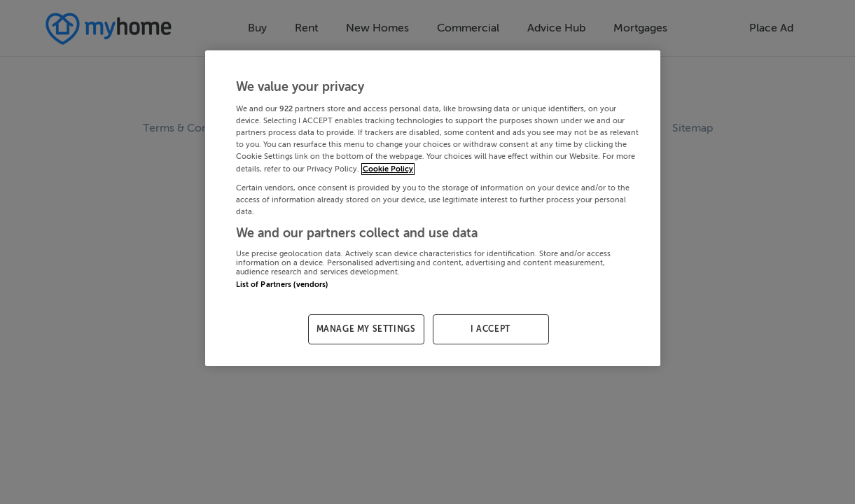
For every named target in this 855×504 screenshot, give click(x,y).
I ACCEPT (491, 329)
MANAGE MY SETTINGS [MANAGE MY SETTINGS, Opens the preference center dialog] (366, 329)
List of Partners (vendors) (282, 285)
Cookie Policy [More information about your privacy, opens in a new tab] (388, 169)
